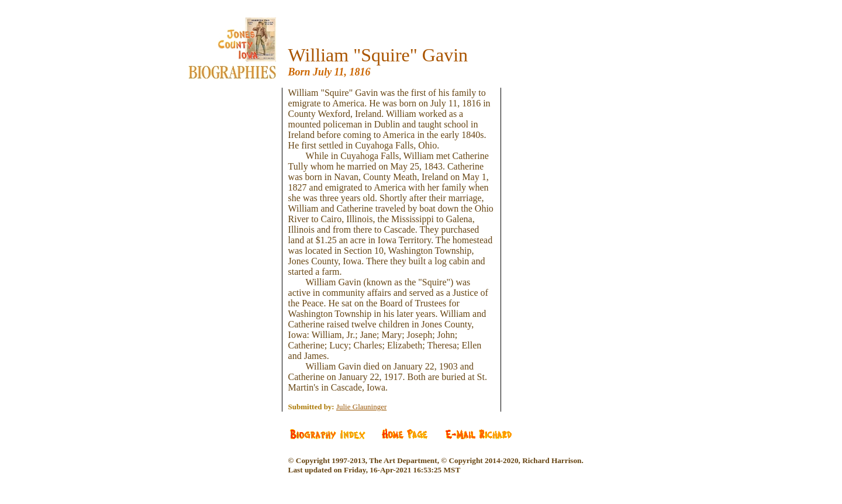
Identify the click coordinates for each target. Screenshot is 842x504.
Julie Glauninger (361, 407)
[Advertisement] (241, 158)
